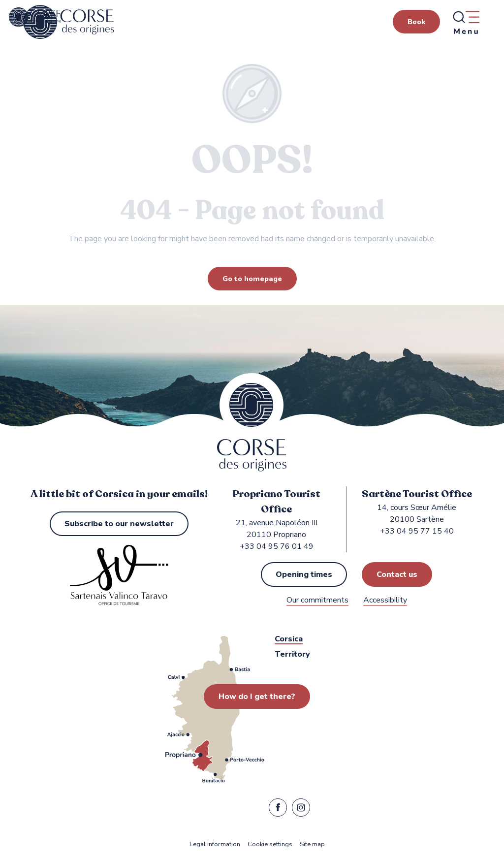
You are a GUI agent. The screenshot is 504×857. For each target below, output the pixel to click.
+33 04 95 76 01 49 (277, 546)
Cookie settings (270, 844)
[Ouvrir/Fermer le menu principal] (466, 22)
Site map (312, 844)
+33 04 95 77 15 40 (417, 531)
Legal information (215, 844)
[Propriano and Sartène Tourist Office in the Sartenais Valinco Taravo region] (35, 17)
